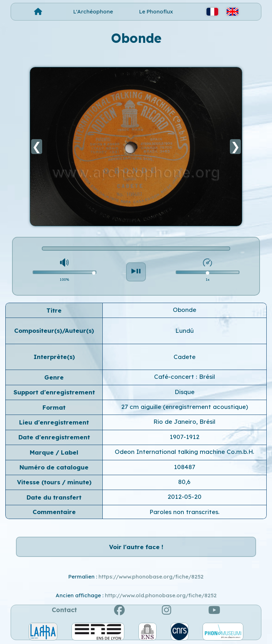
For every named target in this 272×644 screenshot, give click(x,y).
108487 (185, 467)
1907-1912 (185, 437)
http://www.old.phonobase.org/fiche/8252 (161, 595)
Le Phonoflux (156, 12)
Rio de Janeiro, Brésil (184, 421)
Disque (185, 392)
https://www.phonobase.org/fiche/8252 (151, 577)
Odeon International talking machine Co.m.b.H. (185, 452)
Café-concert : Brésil (185, 377)
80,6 (184, 482)
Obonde (185, 310)
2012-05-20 (185, 497)
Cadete (185, 357)
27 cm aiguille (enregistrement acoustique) (185, 407)
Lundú (185, 330)
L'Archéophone (93, 12)
